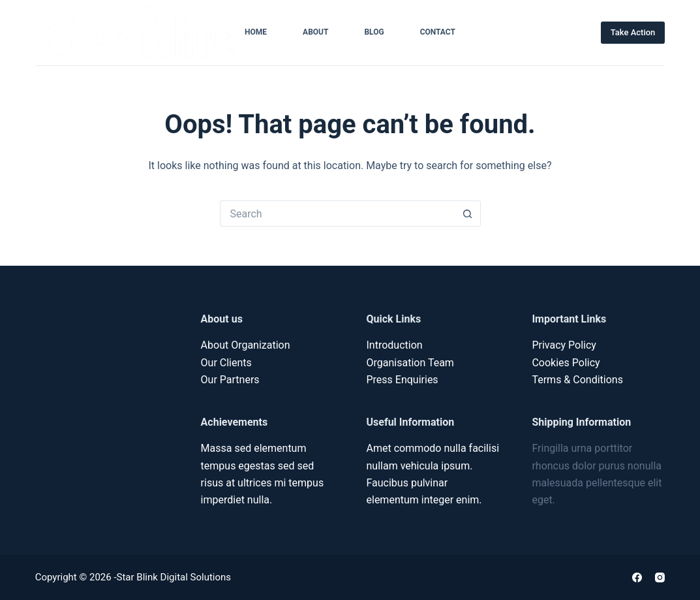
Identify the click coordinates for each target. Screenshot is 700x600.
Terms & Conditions (577, 380)
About (315, 32)
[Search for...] (337, 213)
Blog (374, 32)
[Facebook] (637, 577)
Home (256, 32)
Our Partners (230, 380)
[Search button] (468, 213)
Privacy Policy (564, 345)
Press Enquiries (403, 380)
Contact (438, 32)
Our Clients (226, 363)
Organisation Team (410, 363)
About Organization (246, 345)
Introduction (395, 345)
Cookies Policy (566, 363)
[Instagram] (660, 577)
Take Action (633, 32)
